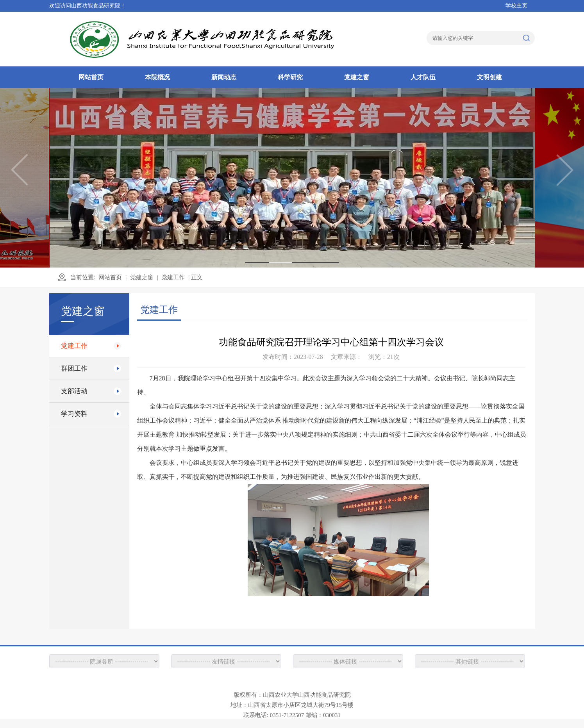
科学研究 (290, 77)
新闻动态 (224, 77)
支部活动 (74, 391)
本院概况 (157, 77)
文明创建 (489, 77)
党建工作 (173, 277)
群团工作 (74, 368)
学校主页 (516, 6)
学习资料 (74, 414)
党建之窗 (357, 77)
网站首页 (91, 77)
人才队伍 (423, 77)
